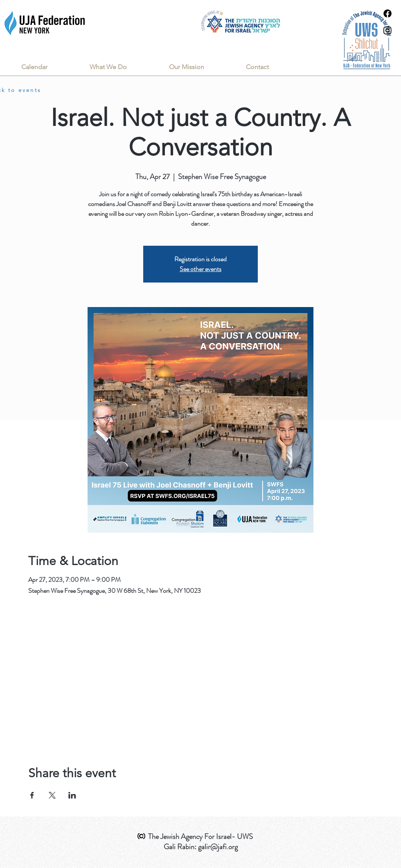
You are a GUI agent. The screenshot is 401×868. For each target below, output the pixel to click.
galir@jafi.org (218, 847)
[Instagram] (387, 30)
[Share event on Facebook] (32, 795)
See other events (200, 269)
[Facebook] (387, 13)
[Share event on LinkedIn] (72, 795)
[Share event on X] (52, 795)
